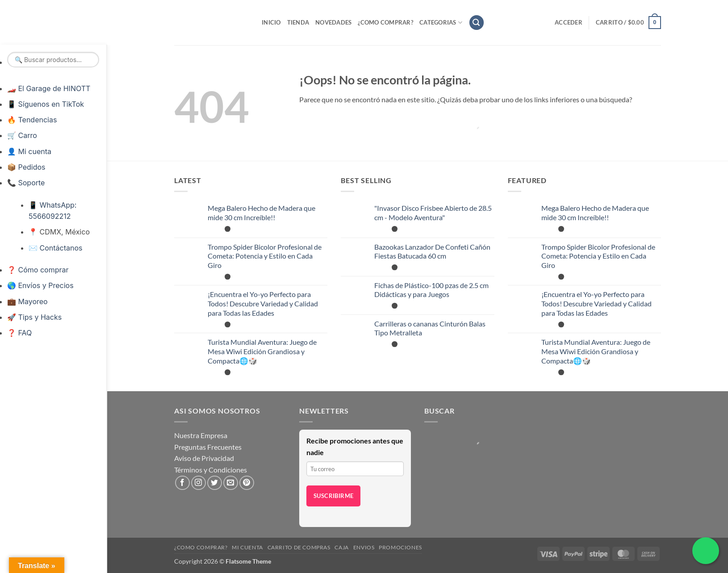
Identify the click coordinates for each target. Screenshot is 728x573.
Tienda (298, 22)
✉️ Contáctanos (55, 248)
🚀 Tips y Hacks (34, 317)
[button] (477, 23)
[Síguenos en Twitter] (215, 483)
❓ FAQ (19, 333)
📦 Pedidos (26, 167)
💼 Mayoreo (27, 301)
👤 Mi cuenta (29, 151)
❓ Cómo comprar (38, 270)
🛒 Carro (22, 135)
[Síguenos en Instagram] (199, 483)
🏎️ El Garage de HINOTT (49, 88)
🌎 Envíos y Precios (40, 285)
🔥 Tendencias (32, 120)
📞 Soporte (26, 183)
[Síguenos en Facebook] (182, 483)
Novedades (333, 22)
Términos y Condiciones (211, 470)
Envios (364, 547)
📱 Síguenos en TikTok (46, 104)
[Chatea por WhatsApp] (706, 551)
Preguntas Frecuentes (208, 447)
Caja (341, 547)
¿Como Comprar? (385, 22)
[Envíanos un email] (231, 483)
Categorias (441, 23)
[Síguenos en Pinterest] (247, 483)
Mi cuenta (247, 547)
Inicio (271, 22)
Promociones (400, 547)
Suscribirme (333, 496)
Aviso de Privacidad (204, 458)
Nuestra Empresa (201, 435)
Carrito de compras (299, 547)
